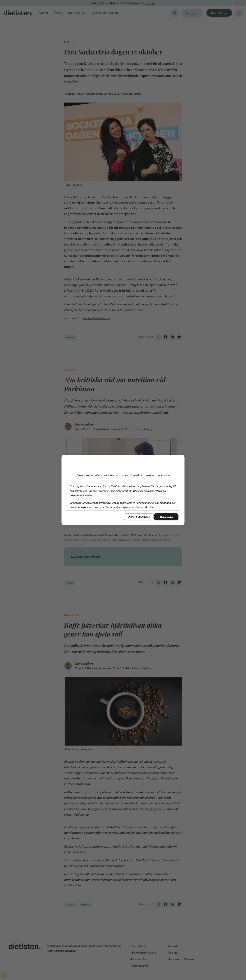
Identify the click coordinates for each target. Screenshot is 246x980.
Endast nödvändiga (139, 517)
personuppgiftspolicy (98, 503)
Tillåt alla (166, 517)
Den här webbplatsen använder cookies (100, 475)
